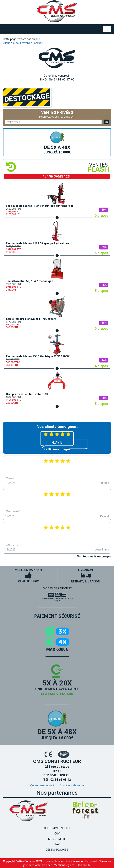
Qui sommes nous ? (42, 785)
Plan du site (84, 865)
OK (106, 122)
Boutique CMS (33, 861)
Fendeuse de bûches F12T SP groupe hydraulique (38, 243)
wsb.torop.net (43, 865)
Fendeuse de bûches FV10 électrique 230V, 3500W (38, 356)
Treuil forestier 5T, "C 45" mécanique (30, 281)
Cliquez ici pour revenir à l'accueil (23, 43)
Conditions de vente (72, 785)
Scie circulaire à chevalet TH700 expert (31, 319)
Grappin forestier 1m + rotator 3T (27, 394)
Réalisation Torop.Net (84, 861)
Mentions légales (64, 865)
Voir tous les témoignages (94, 556)
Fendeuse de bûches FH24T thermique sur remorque (40, 206)
